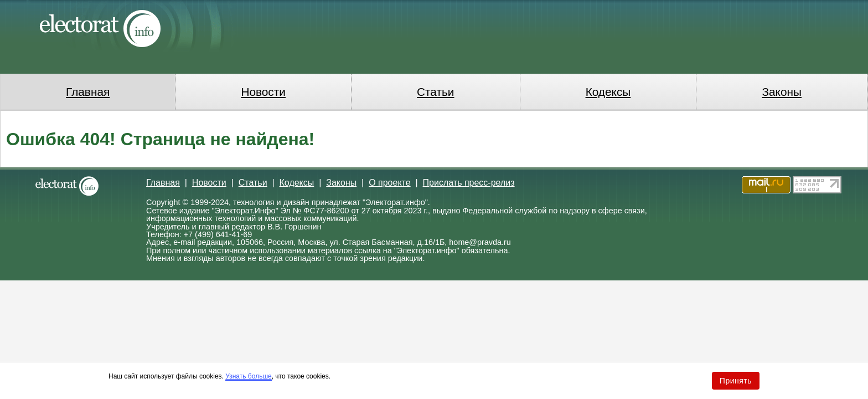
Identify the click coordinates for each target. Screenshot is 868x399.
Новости (263, 92)
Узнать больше (248, 376)
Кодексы (608, 92)
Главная (88, 92)
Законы (781, 92)
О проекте (389, 183)
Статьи (435, 92)
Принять (736, 381)
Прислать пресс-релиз (469, 183)
